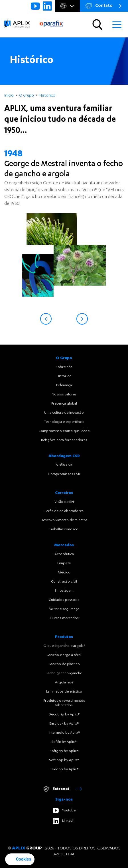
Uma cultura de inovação (64, 413)
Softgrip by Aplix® (64, 751)
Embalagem (64, 591)
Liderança (64, 385)
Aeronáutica (64, 554)
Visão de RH (64, 502)
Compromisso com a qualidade (64, 431)
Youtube (64, 810)
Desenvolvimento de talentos (64, 520)
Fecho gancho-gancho (64, 673)
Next (82, 319)
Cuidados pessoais (64, 600)
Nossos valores (64, 395)
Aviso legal (64, 854)
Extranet (62, 789)
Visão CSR (64, 465)
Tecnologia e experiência (64, 422)
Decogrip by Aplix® (64, 715)
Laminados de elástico (64, 692)
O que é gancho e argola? (64, 646)
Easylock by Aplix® (64, 724)
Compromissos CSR (64, 474)
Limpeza (64, 563)
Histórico (64, 376)
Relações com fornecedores (64, 440)
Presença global (64, 404)
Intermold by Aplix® (64, 733)
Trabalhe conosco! (64, 529)
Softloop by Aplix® (64, 760)
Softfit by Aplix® (64, 742)
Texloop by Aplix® (64, 769)
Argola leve (64, 683)
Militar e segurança (64, 609)
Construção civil (64, 582)
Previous (46, 319)
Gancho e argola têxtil (64, 655)
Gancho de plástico (64, 664)
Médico (64, 573)
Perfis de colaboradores (64, 511)
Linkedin (64, 821)
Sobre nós (64, 367)
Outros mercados (64, 618)
